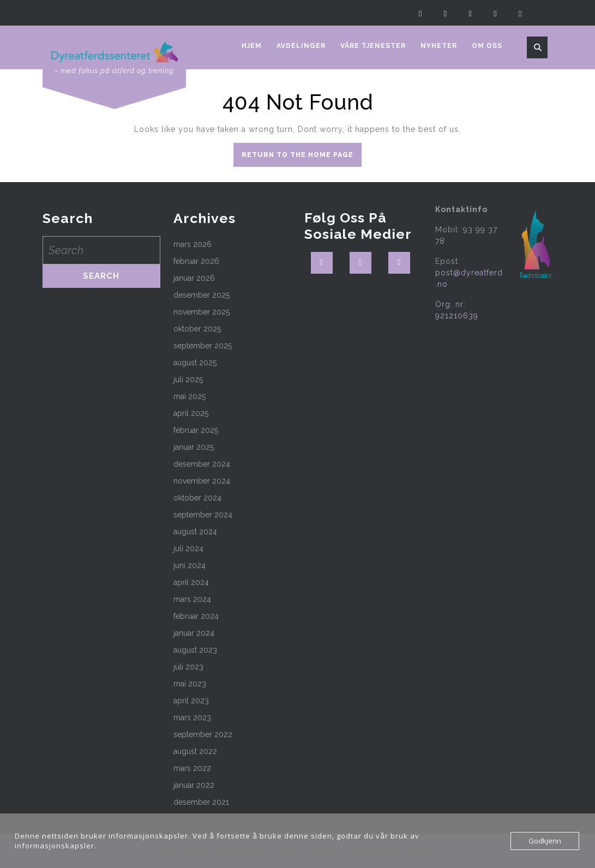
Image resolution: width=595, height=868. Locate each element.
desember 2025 (202, 295)
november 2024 (202, 481)
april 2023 (191, 701)
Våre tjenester (373, 46)
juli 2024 (188, 548)
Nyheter (439, 46)
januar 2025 (194, 447)
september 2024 (203, 515)
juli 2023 (188, 667)
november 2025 (202, 312)
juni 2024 (190, 565)
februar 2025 (196, 430)
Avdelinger (301, 46)
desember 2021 (201, 802)
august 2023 (195, 650)
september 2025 (203, 346)
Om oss (487, 46)
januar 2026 (194, 278)
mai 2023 (190, 684)
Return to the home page (302, 158)
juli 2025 (188, 379)
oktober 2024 (197, 498)
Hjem (252, 46)
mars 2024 (192, 599)
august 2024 (195, 532)
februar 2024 (196, 616)
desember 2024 (202, 464)
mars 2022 (192, 768)
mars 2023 (192, 718)
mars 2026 (193, 244)
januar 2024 (194, 633)
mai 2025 (190, 396)
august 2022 (195, 751)
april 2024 (191, 582)
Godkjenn (545, 841)
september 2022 (203, 734)
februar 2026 (196, 261)
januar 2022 (194, 785)
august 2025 (195, 363)
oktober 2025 (197, 329)
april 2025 (191, 413)
